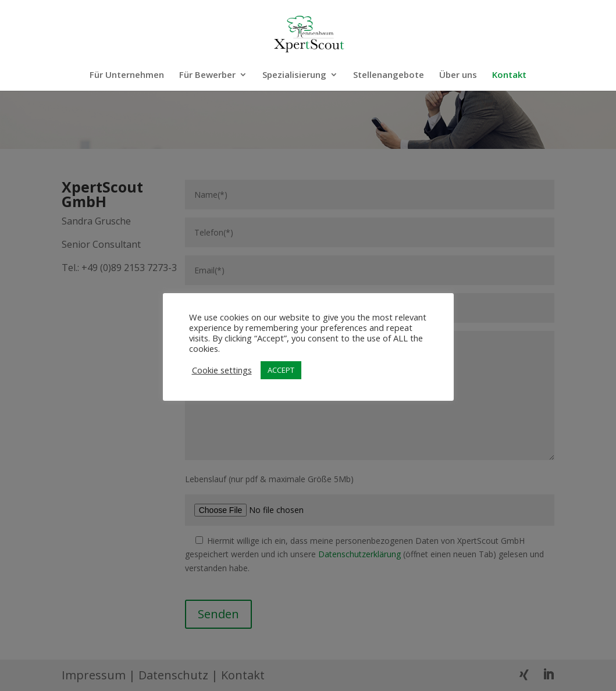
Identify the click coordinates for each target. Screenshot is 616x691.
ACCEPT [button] (281, 370)
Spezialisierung (294, 75)
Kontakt (509, 75)
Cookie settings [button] (222, 370)
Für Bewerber (207, 75)
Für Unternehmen (127, 75)
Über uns (458, 75)
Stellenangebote (389, 75)
